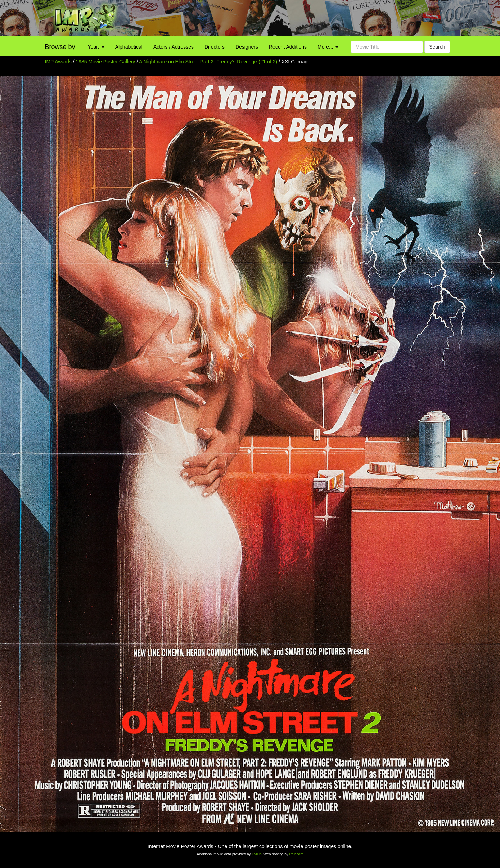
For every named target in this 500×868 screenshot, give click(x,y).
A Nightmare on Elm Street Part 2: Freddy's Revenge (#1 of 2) (208, 62)
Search (437, 47)
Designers (247, 47)
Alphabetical (129, 47)
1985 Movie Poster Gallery (105, 62)
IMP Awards (58, 62)
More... (328, 47)
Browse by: (61, 47)
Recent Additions (288, 47)
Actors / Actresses (174, 47)
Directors (215, 47)
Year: (96, 47)
